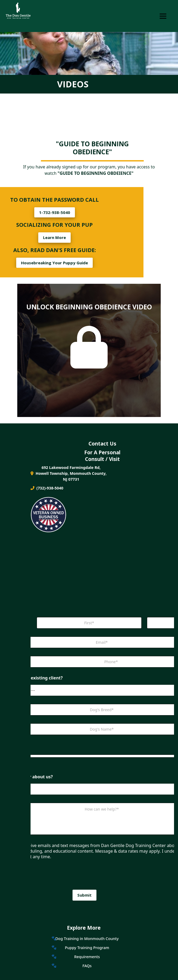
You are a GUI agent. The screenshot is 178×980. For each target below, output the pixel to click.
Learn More (54, 237)
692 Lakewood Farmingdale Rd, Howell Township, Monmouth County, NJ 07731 (69, 473)
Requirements (87, 957)
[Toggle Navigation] (163, 16)
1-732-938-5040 (55, 212)
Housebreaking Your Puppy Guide (54, 263)
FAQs (87, 966)
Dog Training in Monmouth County (87, 939)
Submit (84, 895)
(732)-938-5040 (47, 488)
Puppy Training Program (87, 948)
